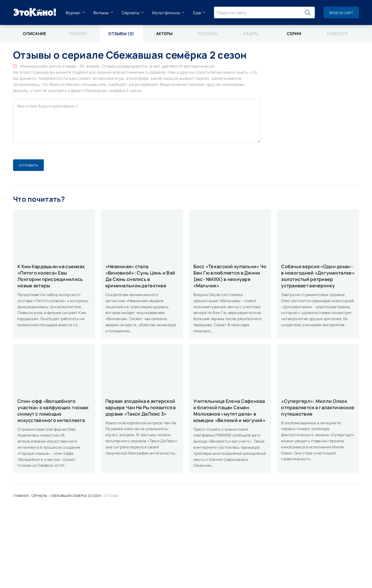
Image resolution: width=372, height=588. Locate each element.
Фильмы (101, 13)
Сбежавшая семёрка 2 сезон (76, 496)
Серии (294, 34)
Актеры (165, 34)
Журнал (73, 13)
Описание (35, 34)
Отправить (28, 165)
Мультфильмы (166, 13)
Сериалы (131, 13)
